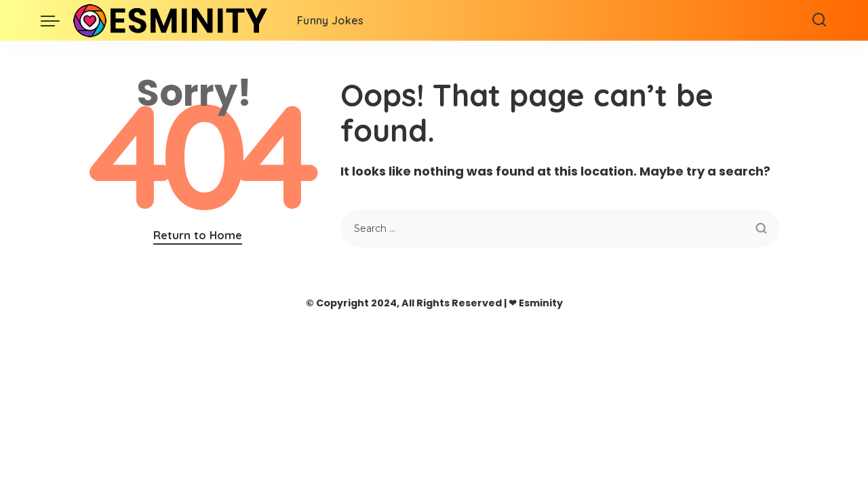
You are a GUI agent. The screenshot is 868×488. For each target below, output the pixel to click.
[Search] (819, 20)
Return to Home (198, 235)
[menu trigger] (57, 20)
